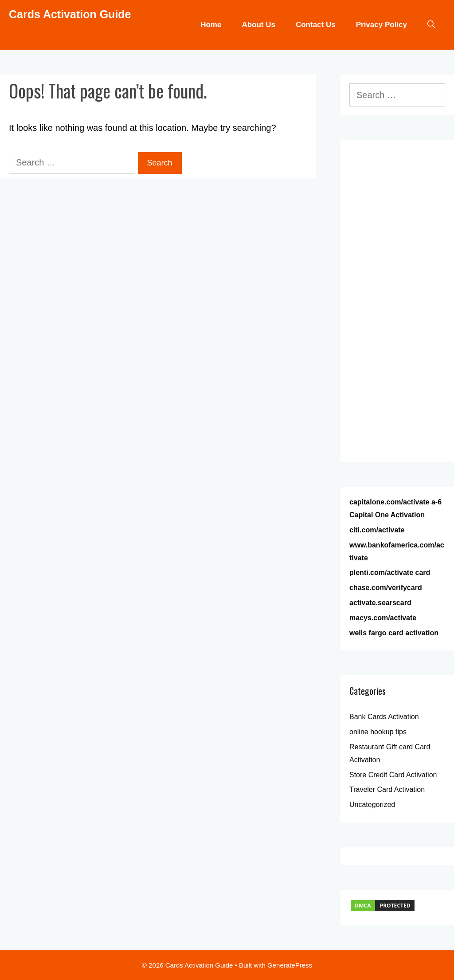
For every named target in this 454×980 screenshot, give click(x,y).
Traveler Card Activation (387, 789)
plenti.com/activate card (390, 573)
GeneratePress (290, 965)
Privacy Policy (382, 25)
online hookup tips (378, 732)
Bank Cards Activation (384, 717)
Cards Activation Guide (70, 14)
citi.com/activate (377, 530)
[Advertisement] (397, 308)
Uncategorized (372, 805)
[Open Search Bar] (431, 25)
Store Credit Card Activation (393, 775)
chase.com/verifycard (386, 588)
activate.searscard (380, 603)
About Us (258, 25)
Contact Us (316, 25)
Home (211, 25)
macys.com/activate (383, 618)
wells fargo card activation (394, 633)
